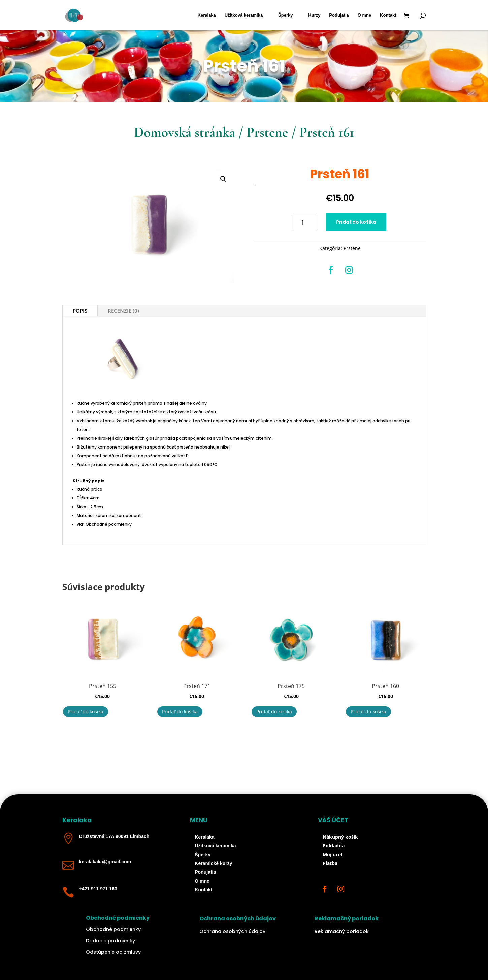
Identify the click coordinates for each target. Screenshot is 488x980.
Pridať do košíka (356, 222)
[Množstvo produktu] (305, 222)
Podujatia (339, 15)
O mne (364, 15)
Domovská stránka (185, 132)
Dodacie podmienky (110, 941)
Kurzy (314, 15)
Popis (80, 311)
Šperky (285, 15)
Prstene (267, 132)
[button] (223, 179)
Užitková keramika (244, 15)
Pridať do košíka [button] (86, 711)
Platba (330, 863)
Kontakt (388, 15)
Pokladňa (334, 846)
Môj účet (333, 854)
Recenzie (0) (123, 311)
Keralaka (207, 15)
